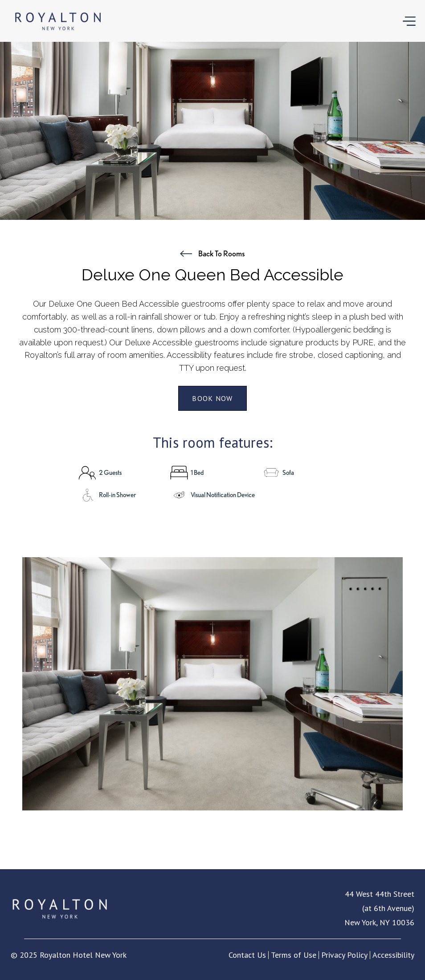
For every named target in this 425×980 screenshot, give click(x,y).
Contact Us (247, 955)
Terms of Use (294, 955)
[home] (58, 21)
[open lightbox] (212, 684)
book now (212, 398)
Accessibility (393, 955)
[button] (409, 21)
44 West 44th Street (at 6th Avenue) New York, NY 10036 (379, 908)
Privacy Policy (344, 955)
